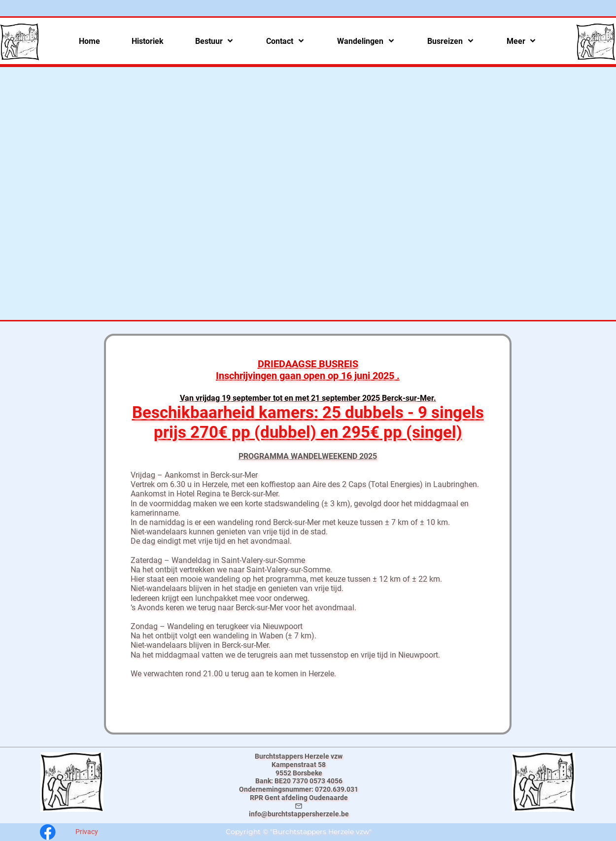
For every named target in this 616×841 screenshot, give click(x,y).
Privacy (87, 832)
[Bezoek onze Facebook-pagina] (48, 832)
